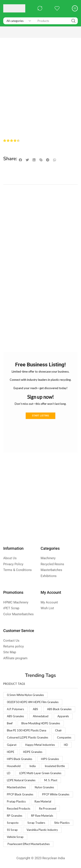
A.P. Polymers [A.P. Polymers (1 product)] (15, 709)
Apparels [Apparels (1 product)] (63, 716)
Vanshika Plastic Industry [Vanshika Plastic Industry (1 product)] (42, 830)
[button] (40, 8)
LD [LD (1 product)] (9, 773)
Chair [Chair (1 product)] (58, 730)
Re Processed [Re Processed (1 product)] (48, 809)
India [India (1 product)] (33, 766)
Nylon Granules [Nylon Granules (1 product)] (44, 787)
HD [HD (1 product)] (66, 745)
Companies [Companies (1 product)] (64, 737)
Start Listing (40, 416)
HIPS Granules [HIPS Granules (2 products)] (50, 759)
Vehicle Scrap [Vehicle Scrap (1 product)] (15, 837)
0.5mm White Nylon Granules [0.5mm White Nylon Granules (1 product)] (25, 695)
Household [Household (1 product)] (14, 766)
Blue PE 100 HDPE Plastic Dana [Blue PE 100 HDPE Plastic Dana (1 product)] (27, 730)
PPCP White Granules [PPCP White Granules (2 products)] (56, 794)
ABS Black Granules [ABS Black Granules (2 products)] (59, 709)
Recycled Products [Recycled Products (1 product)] (19, 809)
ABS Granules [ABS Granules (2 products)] (15, 716)
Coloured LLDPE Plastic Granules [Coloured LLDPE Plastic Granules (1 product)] (28, 737)
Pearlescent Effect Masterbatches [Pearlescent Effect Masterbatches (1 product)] (28, 844)
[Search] (73, 21)
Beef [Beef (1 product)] (10, 723)
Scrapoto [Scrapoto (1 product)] (13, 823)
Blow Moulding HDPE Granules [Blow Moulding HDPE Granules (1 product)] (41, 723)
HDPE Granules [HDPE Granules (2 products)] (33, 752)
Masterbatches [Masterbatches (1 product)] (16, 787)
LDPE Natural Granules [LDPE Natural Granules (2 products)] (21, 780)
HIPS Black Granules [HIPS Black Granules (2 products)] (20, 759)
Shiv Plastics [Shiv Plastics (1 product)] (62, 823)
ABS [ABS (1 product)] (35, 709)
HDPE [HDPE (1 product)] (11, 752)
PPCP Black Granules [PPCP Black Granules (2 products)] (20, 794)
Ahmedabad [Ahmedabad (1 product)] (41, 716)
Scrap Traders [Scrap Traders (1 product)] (36, 823)
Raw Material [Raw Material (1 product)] (43, 801)
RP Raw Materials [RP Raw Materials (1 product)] (42, 816)
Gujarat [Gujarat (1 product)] (12, 745)
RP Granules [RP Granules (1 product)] (15, 816)
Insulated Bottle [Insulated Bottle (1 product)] (55, 766)
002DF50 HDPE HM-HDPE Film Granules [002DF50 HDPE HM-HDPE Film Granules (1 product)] (33, 702)
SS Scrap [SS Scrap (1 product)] (12, 830)
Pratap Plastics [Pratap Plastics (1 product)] (16, 801)
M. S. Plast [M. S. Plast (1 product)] (51, 780)
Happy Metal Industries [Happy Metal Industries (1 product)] (40, 745)
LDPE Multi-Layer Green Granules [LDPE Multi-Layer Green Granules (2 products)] (40, 773)
